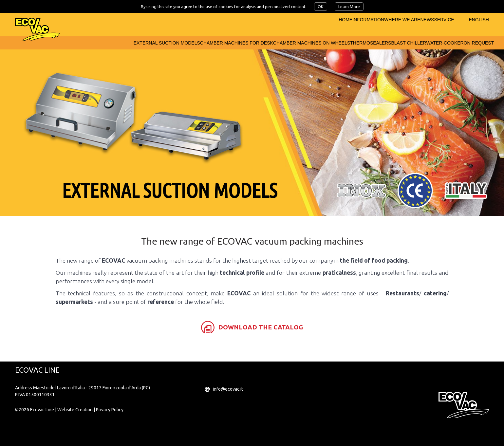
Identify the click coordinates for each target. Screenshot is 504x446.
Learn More (349, 7)
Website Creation (75, 431)
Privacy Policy (110, 431)
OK (321, 7)
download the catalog (261, 349)
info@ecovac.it (228, 411)
